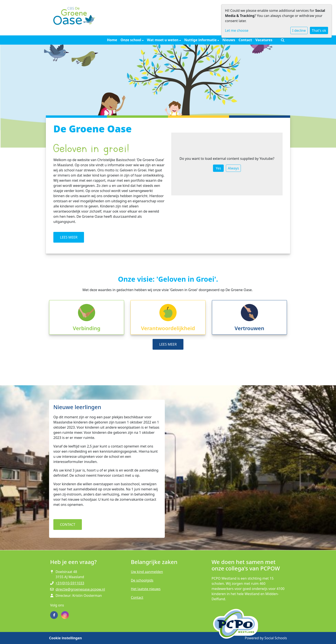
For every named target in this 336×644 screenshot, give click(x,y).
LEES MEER (69, 237)
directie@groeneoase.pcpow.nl (80, 589)
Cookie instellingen (65, 638)
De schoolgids (142, 580)
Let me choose (237, 30)
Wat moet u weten (163, 40)
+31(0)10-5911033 (70, 583)
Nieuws (229, 40)
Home (112, 40)
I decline (299, 30)
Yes (218, 168)
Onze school (131, 40)
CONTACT (68, 525)
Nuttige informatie (201, 40)
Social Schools (276, 638)
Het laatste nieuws (146, 589)
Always (233, 168)
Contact (245, 40)
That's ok (319, 30)
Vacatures (264, 40)
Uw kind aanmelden (147, 572)
